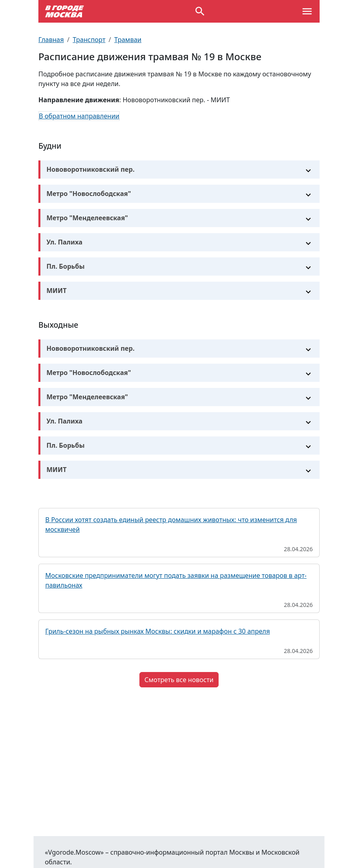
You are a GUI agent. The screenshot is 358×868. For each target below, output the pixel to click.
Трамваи (128, 40)
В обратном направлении (79, 116)
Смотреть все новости (179, 680)
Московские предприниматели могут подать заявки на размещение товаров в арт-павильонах (176, 580)
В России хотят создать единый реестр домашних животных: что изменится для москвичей (171, 525)
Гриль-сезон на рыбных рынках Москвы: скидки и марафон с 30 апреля (158, 631)
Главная (51, 40)
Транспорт (89, 40)
